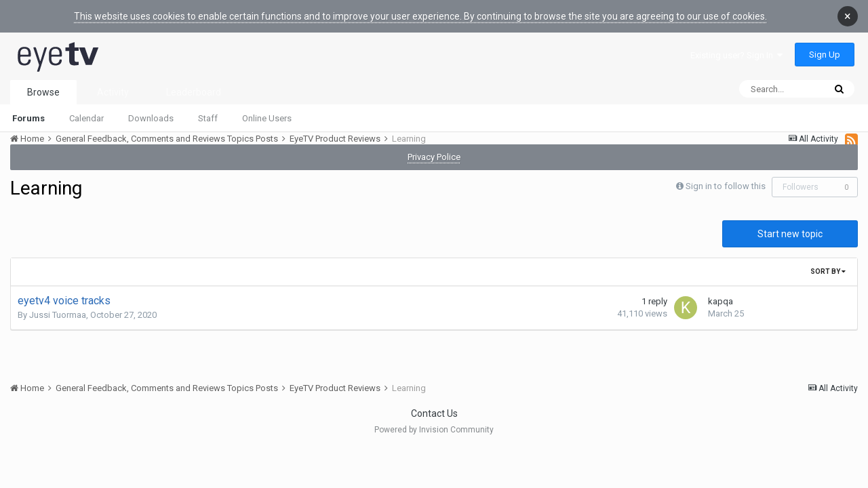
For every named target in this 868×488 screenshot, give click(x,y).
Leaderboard (194, 84)
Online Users (267, 110)
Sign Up (825, 46)
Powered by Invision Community (434, 422)
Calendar (86, 110)
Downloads (151, 110)
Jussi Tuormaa (58, 307)
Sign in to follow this (726, 178)
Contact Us (434, 405)
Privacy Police (434, 149)
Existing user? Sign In (736, 47)
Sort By (828, 263)
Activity (113, 84)
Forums (28, 110)
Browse (43, 84)
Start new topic (790, 226)
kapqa (721, 293)
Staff (208, 110)
